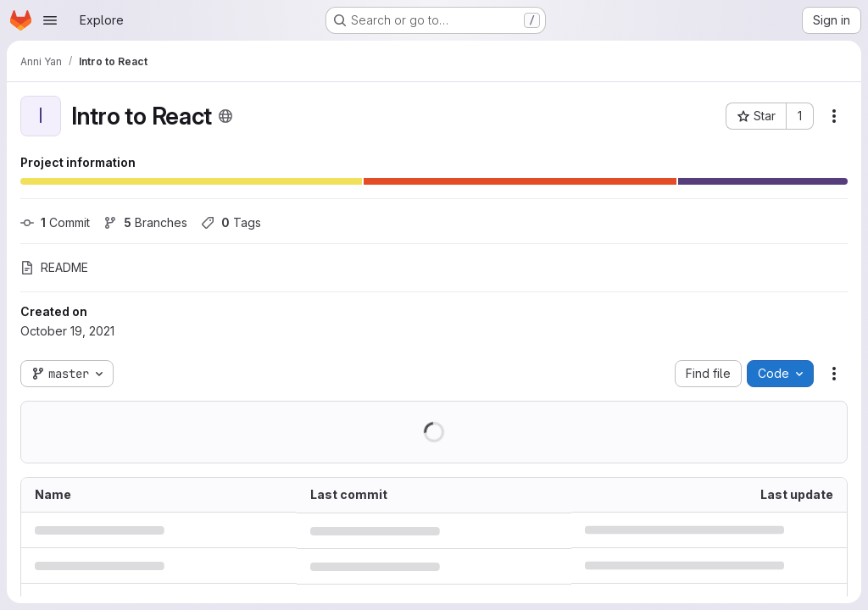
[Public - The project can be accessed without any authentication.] (225, 116)
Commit (55, 222)
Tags (231, 222)
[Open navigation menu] (50, 20)
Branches (145, 222)
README (54, 267)
